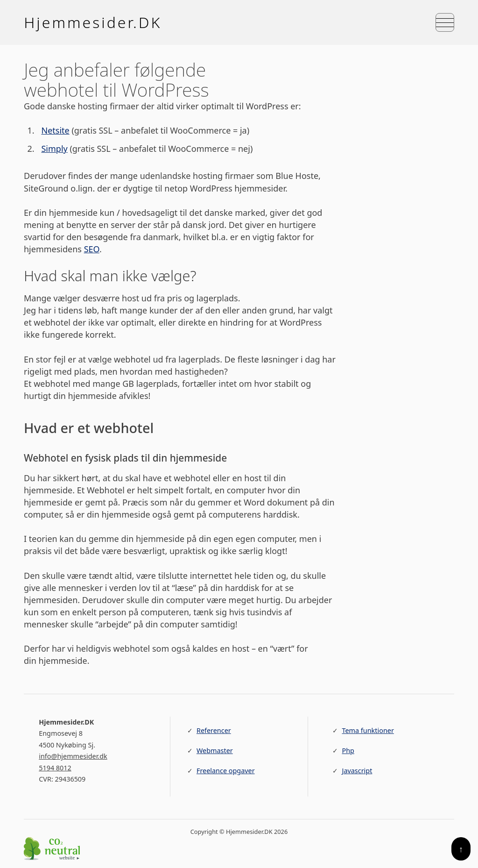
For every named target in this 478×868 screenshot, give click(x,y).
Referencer (214, 731)
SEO (92, 249)
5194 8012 (55, 768)
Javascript (357, 771)
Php (348, 751)
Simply (55, 149)
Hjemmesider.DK (93, 22)
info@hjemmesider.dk (73, 757)
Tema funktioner (368, 731)
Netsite (56, 131)
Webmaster (215, 751)
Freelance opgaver (226, 771)
